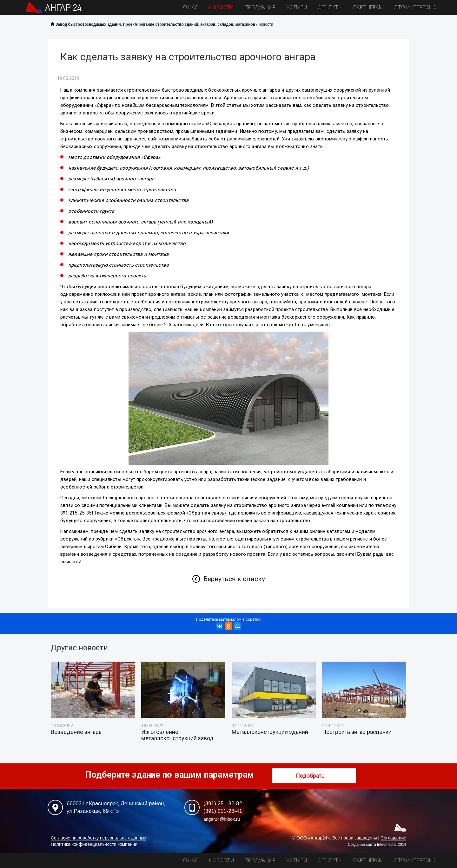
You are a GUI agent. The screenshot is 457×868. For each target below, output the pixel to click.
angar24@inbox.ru (222, 819)
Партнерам (368, 7)
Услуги (297, 7)
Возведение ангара (76, 732)
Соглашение (393, 838)
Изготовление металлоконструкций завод (177, 735)
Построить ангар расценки (357, 732)
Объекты (330, 7)
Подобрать (314, 776)
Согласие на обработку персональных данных (99, 838)
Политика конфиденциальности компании (94, 844)
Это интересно (415, 7)
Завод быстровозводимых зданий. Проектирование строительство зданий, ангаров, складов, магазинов (155, 24)
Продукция (260, 7)
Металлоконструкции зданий (270, 732)
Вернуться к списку (234, 579)
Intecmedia (386, 845)
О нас (191, 7)
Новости (222, 7)
